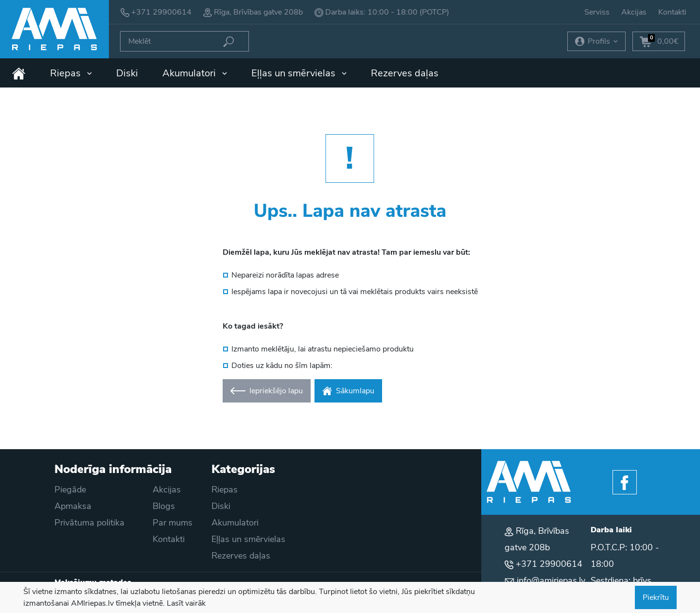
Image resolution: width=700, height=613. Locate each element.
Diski (127, 73)
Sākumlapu (348, 391)
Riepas (71, 73)
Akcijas (634, 12)
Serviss (597, 12)
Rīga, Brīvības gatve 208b (258, 12)
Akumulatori (195, 73)
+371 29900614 (161, 12)
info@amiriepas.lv (551, 580)
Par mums (173, 523)
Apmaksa (73, 506)
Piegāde (70, 490)
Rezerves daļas (405, 73)
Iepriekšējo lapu (267, 391)
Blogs (164, 506)
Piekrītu (656, 597)
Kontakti (672, 12)
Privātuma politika (89, 523)
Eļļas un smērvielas (299, 73)
